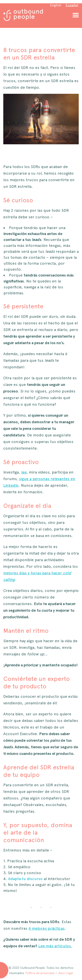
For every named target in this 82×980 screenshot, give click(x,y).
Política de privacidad (40, 973)
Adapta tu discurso (25, 879)
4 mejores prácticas (46, 928)
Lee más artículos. (55, 946)
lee (24, 472)
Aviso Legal (66, 973)
